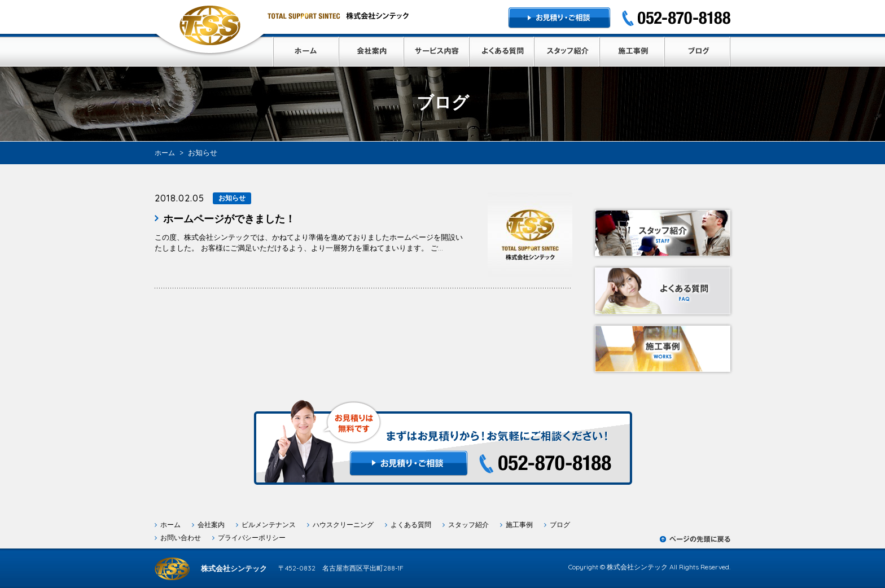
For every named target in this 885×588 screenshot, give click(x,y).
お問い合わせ (181, 537)
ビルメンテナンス (269, 525)
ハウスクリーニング (343, 525)
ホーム (170, 525)
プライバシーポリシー (252, 537)
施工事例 (519, 525)
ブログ (560, 525)
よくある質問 (411, 525)
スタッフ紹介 (468, 525)
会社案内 (211, 525)
